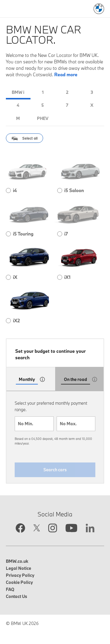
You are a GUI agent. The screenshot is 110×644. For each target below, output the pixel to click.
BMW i (18, 92)
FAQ (10, 589)
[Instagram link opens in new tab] (53, 529)
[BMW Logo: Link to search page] (99, 9)
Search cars (55, 470)
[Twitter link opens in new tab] (37, 529)
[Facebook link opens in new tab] (20, 529)
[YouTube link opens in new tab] (71, 529)
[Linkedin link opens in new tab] (90, 529)
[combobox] (34, 424)
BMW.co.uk (17, 561)
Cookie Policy (19, 582)
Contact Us (16, 596)
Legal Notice (18, 568)
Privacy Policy (20, 575)
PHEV (43, 118)
